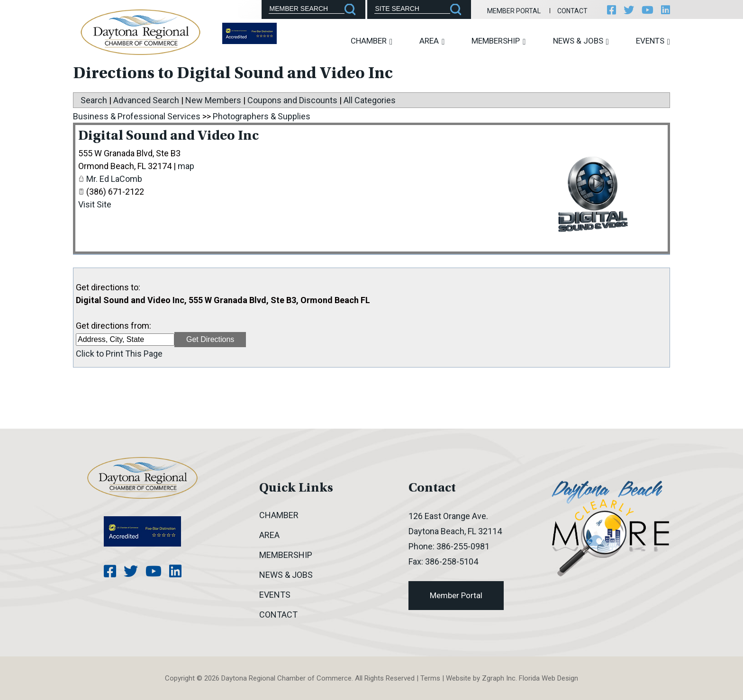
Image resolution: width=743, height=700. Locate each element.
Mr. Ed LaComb (114, 179)
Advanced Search (146, 100)
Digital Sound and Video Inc (168, 136)
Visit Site (95, 204)
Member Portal (514, 11)
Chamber (371, 41)
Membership (498, 41)
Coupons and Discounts (292, 100)
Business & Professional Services (137, 116)
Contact (572, 11)
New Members (213, 100)
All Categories (370, 100)
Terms (430, 678)
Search (94, 100)
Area (432, 41)
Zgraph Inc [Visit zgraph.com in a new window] (499, 678)
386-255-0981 (463, 546)
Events (653, 41)
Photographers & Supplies (262, 116)
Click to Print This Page (119, 354)
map (186, 166)
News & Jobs (581, 41)
